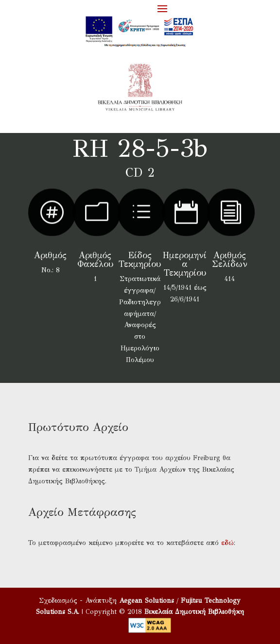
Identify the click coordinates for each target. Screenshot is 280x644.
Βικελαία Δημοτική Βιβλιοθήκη (194, 612)
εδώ (227, 543)
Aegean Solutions (147, 601)
